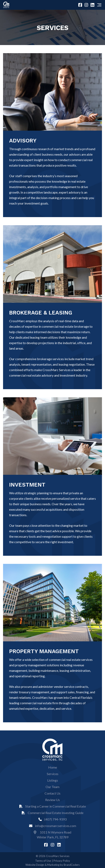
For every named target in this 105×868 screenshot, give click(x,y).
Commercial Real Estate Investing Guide (53, 813)
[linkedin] (93, 5)
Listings (53, 780)
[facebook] (81, 5)
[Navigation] (99, 5)
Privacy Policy (62, 861)
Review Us (52, 800)
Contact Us (52, 793)
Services (53, 774)
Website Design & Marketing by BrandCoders (52, 865)
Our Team (52, 787)
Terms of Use (43, 861)
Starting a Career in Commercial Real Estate (53, 806)
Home (53, 767)
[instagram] (87, 5)
